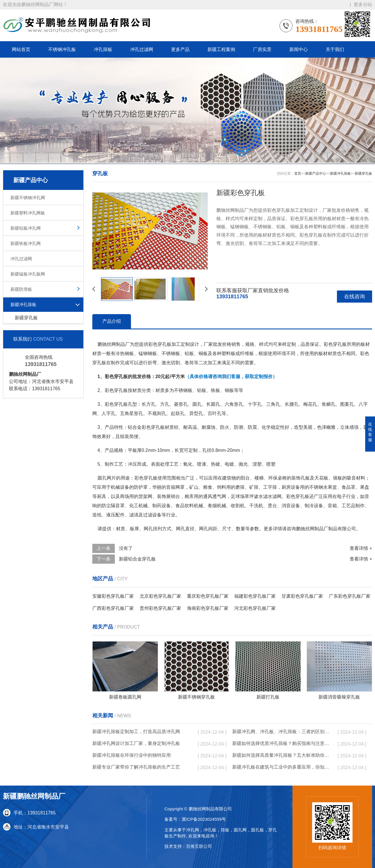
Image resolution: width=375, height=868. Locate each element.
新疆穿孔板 (26, 318)
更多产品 (180, 49)
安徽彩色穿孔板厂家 (113, 596)
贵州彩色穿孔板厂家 (160, 608)
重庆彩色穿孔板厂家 (208, 596)
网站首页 (21, 49)
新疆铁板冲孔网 (26, 243)
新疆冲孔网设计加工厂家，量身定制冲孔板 (136, 743)
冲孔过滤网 (142, 49)
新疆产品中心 (316, 173)
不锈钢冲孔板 (62, 49)
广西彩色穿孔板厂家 (113, 608)
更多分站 (363, 4)
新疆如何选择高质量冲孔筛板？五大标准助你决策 (281, 755)
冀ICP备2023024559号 (204, 819)
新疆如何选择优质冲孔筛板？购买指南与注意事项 (281, 743)
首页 (298, 173)
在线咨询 (355, 297)
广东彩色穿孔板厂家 (350, 596)
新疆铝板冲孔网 (26, 228)
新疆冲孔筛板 (23, 304)
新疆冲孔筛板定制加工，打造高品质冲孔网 (136, 732)
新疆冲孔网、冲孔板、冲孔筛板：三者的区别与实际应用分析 (281, 732)
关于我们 (335, 49)
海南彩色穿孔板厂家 (208, 608)
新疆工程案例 (221, 49)
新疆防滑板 (21, 289)
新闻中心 (299, 49)
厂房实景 (262, 49)
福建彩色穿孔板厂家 (255, 596)
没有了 (126, 548)
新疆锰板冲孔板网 (28, 274)
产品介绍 (112, 321)
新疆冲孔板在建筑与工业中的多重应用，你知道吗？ (281, 767)
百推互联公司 (199, 846)
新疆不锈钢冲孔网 (28, 198)
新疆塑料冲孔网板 (28, 213)
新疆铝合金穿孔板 (137, 559)
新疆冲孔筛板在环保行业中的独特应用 (132, 755)
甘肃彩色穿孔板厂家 (302, 596)
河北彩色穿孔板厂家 (255, 608)
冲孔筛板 (103, 49)
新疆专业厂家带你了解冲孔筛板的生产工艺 (136, 767)
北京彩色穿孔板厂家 (160, 596)
